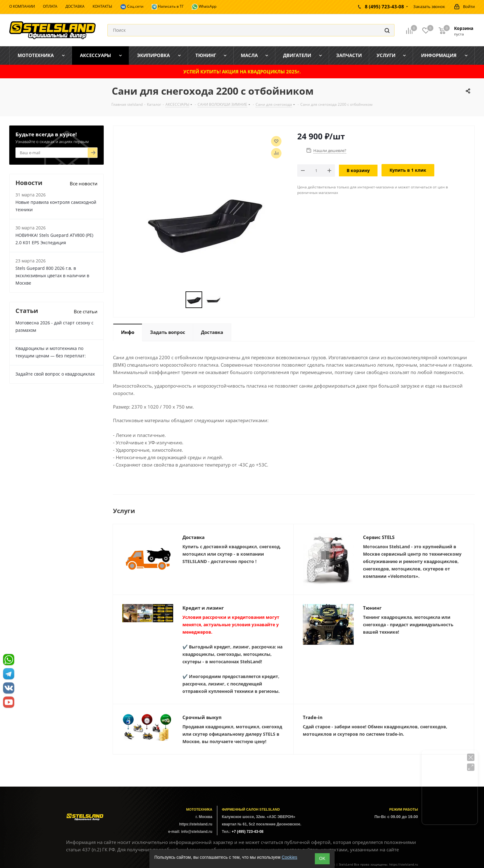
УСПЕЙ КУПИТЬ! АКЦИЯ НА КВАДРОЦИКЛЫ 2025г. (242, 72)
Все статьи (86, 311)
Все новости (84, 183)
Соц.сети (132, 7)
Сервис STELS (379, 537)
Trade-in (313, 717)
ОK (322, 858)
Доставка (194, 537)
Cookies (289, 857)
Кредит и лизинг (203, 608)
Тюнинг (372, 608)
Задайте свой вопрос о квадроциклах (55, 374)
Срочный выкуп (202, 717)
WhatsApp (204, 7)
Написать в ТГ (168, 7)
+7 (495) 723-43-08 (247, 832)
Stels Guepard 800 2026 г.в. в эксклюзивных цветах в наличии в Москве (52, 276)
